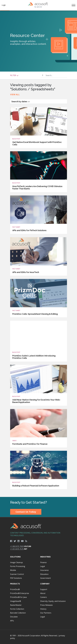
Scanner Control (17, 574)
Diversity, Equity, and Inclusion (53, 601)
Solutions (15, 557)
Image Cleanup (16, 562)
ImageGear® (16, 601)
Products (15, 584)
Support (44, 589)
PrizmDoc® (15, 589)
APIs (12, 621)
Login (4, 5)
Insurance (44, 570)
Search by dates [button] (21, 102)
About (43, 593)
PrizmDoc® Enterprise (20, 593)
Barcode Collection (18, 613)
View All (15, 94)
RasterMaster (16, 605)
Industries (45, 557)
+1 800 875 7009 (17, 546)
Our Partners (46, 613)
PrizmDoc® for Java (18, 597)
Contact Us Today (26, 512)
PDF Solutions (16, 578)
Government (45, 578)
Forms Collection (17, 609)
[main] (38, 254)
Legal (43, 566)
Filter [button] (14, 75)
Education (44, 574)
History (43, 609)
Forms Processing (18, 566)
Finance (43, 562)
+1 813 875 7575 (17, 549)
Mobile (13, 570)
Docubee (14, 617)
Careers (44, 597)
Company (45, 584)
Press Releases (46, 605)
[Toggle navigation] (73, 5)
